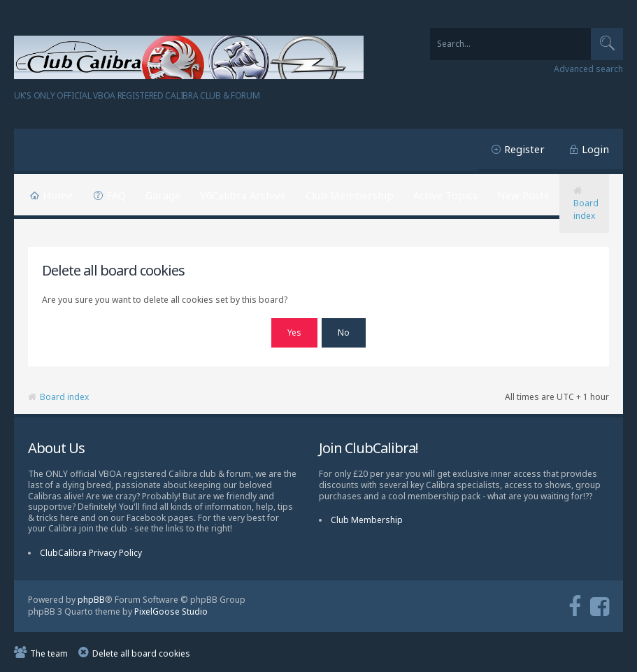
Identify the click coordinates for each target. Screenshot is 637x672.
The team (49, 651)
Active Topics (445, 195)
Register (524, 149)
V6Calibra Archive (243, 195)
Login (595, 149)
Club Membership (350, 195)
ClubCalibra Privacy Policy (91, 551)
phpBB (91, 598)
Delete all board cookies (141, 651)
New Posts (523, 195)
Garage (163, 195)
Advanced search (588, 69)
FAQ (116, 195)
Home (58, 195)
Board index (586, 209)
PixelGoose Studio (171, 609)
